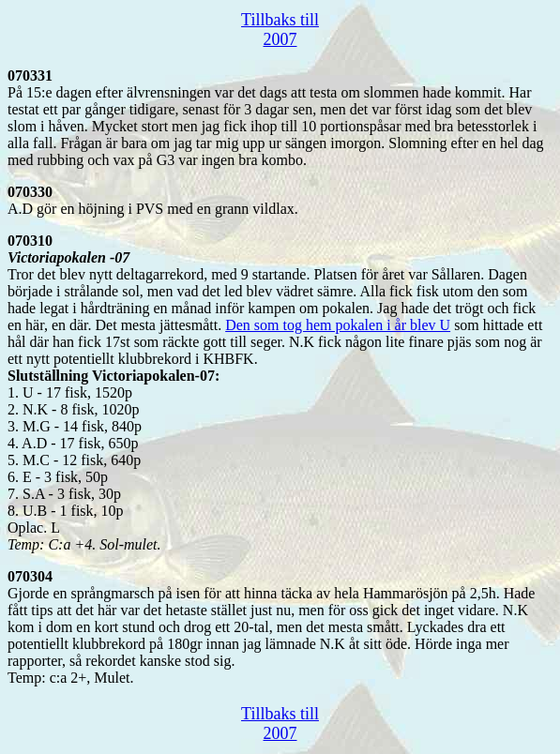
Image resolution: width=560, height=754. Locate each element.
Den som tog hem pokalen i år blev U (338, 325)
